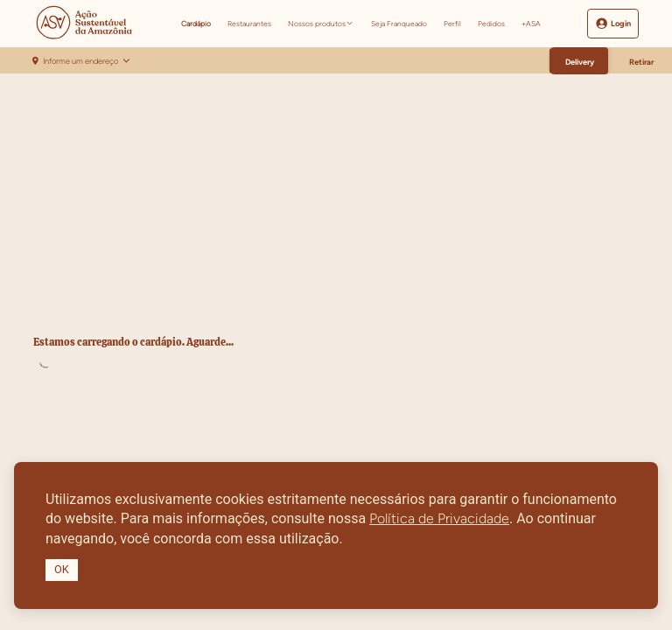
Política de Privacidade (439, 518)
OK (62, 569)
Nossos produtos (317, 24)
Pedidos (491, 24)
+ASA (531, 24)
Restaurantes (249, 24)
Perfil (452, 24)
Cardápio (196, 24)
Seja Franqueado (399, 24)
